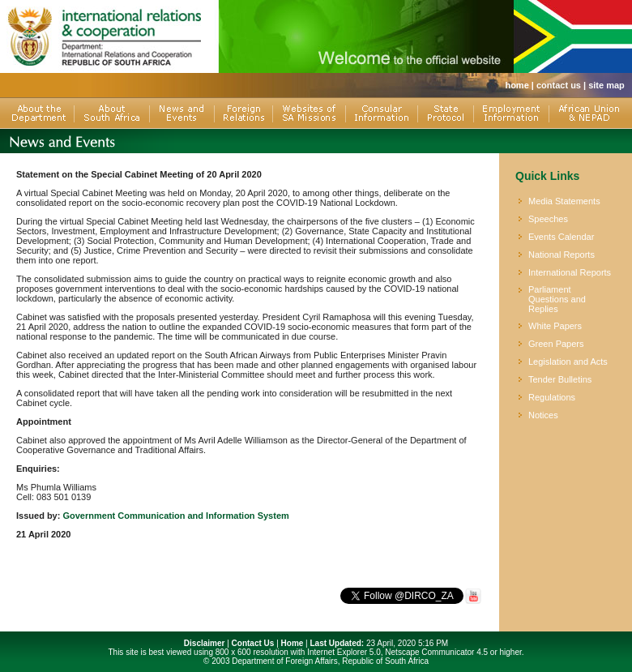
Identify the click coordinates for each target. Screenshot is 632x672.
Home (293, 643)
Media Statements (564, 201)
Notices (543, 415)
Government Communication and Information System (175, 516)
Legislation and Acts (568, 362)
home (517, 85)
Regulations (552, 397)
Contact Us (253, 643)
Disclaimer (205, 643)
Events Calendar (561, 237)
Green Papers (556, 344)
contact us (559, 85)
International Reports (570, 272)
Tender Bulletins (560, 379)
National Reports (562, 255)
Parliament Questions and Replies (557, 299)
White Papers (555, 326)
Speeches (548, 219)
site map (606, 85)
